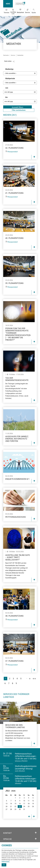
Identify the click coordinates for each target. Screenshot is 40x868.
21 (11, 806)
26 (33, 806)
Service (28, 12)
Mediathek (20, 12)
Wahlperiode (21, 81)
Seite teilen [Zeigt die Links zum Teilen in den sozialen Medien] (8, 61)
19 (33, 804)
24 (24, 806)
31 (24, 809)
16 (20, 804)
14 (11, 804)
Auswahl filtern (17, 107)
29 (15, 809)
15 (15, 804)
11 (29, 801)
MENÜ (8, 4)
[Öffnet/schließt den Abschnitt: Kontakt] (36, 833)
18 (29, 804)
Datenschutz (6, 861)
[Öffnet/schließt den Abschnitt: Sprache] (36, 839)
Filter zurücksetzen (19, 110)
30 (20, 809)
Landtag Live (13, 13)
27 (7, 809)
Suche (34, 13)
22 (15, 806)
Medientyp (21, 72)
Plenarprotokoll (13, 152)
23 (20, 806)
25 (29, 806)
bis (21, 101)
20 (7, 806)
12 (33, 801)
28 (11, 809)
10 (24, 801)
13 (7, 804)
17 (24, 804)
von (21, 91)
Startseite (6, 55)
